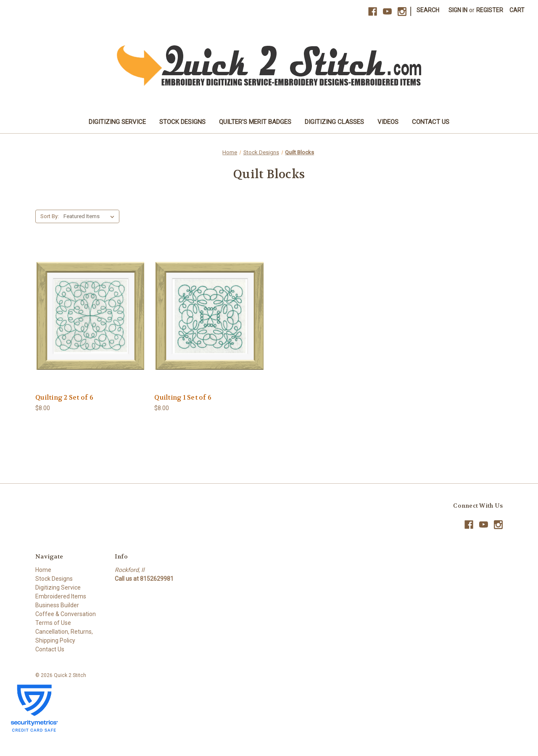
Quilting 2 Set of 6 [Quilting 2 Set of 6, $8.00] (64, 398)
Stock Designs (182, 122)
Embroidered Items (61, 596)
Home (43, 570)
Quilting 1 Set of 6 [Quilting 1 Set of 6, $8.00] (183, 398)
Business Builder (57, 605)
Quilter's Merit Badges (255, 122)
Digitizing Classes (334, 122)
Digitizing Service (117, 122)
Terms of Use (53, 623)
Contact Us (431, 122)
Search (428, 10)
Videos (388, 122)
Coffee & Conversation (66, 614)
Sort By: (50, 216)
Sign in (458, 10)
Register (490, 10)
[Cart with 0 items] (517, 10)
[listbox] (91, 216)
